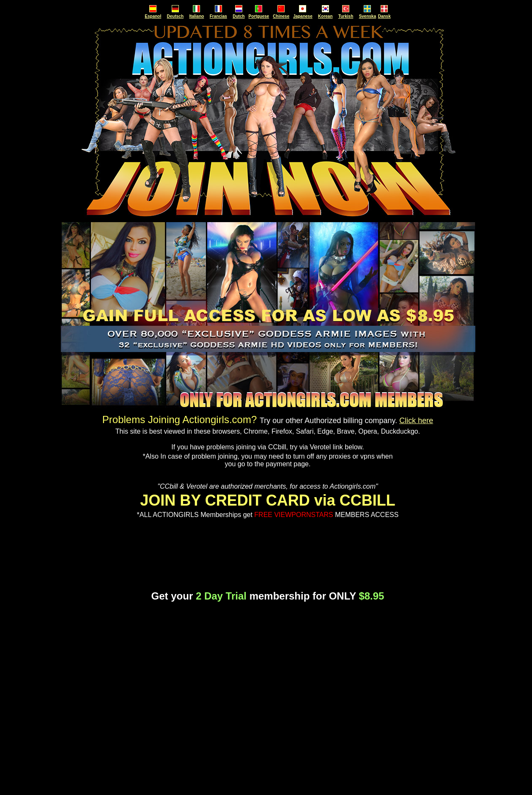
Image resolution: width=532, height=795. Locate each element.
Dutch (239, 16)
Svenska (368, 16)
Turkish (346, 16)
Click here (416, 421)
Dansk (384, 16)
